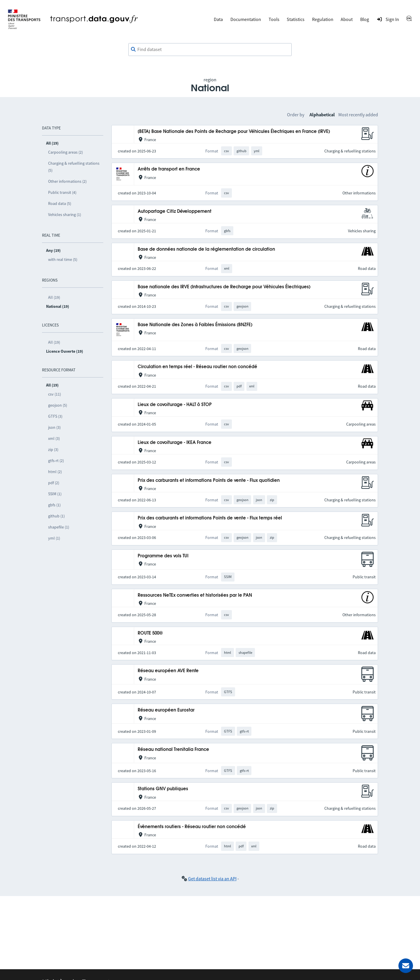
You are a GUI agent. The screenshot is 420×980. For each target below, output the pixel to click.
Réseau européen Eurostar (166, 710)
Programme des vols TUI (163, 556)
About (347, 19)
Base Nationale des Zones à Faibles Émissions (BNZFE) (195, 325)
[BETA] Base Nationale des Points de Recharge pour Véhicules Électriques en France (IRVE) (234, 132)
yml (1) (54, 538)
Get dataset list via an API (212, 879)
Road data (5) (60, 203)
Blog (365, 19)
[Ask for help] (406, 966)
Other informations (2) (67, 181)
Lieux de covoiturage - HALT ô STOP (175, 405)
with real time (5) (63, 259)
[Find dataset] (210, 50)
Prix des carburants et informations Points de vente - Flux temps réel (210, 518)
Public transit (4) (62, 192)
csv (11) (55, 394)
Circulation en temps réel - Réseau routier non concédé (197, 367)
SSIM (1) (55, 494)
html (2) (55, 472)
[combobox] (210, 50)
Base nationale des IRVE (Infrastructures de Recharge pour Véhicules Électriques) (224, 287)
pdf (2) (54, 483)
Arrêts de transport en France (169, 169)
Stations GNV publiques (163, 789)
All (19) (54, 297)
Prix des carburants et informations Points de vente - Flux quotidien (209, 481)
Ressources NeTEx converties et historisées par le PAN (195, 595)
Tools (274, 19)
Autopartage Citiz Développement (175, 211)
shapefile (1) (59, 527)
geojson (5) (58, 405)
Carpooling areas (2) (65, 152)
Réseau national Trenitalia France (173, 750)
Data (218, 19)
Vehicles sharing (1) (65, 215)
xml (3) (54, 438)
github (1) (56, 516)
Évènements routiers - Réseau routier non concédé (192, 827)
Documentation (246, 19)
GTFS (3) (55, 416)
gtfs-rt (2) (56, 461)
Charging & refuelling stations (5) (74, 167)
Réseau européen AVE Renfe (168, 671)
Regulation (323, 19)
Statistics (296, 19)
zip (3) (53, 449)
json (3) (54, 427)
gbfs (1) (54, 505)
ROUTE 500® (150, 633)
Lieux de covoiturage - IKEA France (175, 443)
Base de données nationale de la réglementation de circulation (206, 249)
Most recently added (358, 115)
